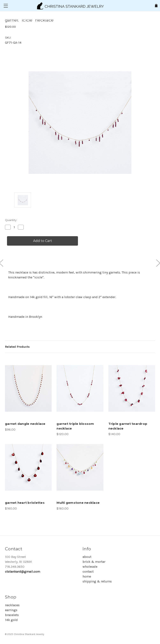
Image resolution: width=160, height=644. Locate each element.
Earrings (11, 610)
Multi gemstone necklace (78, 503)
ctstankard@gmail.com (23, 572)
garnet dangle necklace (25, 424)
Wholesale (90, 567)
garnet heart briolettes (25, 503)
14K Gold (11, 620)
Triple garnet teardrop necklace (128, 426)
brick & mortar (94, 562)
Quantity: (11, 220)
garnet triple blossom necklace (75, 426)
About (87, 557)
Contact (88, 572)
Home (87, 576)
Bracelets (12, 615)
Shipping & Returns (97, 581)
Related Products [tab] (17, 347)
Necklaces (12, 605)
